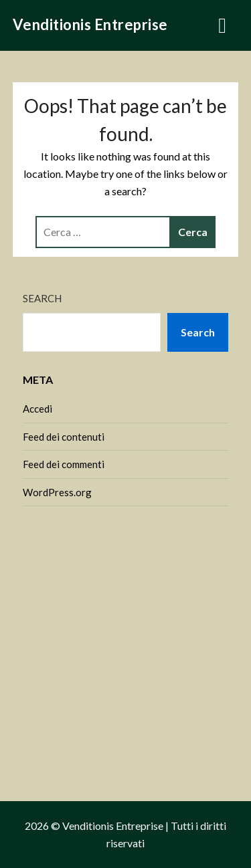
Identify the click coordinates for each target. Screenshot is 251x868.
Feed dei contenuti (64, 437)
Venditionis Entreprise (90, 24)
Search (42, 298)
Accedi (37, 409)
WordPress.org (57, 492)
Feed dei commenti (64, 464)
